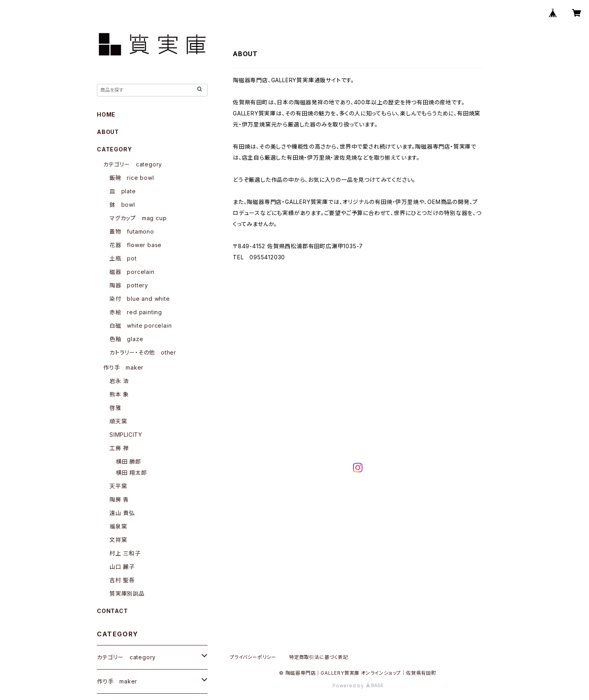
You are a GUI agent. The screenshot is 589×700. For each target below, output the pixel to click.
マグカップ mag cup (138, 218)
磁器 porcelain (132, 272)
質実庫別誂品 (127, 593)
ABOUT (108, 132)
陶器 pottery (129, 285)
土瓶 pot (123, 258)
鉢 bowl (122, 205)
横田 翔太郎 (131, 473)
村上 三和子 (125, 553)
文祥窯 (118, 540)
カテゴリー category (133, 164)
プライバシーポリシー (253, 657)
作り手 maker (123, 367)
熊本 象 (119, 394)
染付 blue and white (140, 299)
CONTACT (112, 611)
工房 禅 (119, 448)
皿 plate (123, 191)
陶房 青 (119, 499)
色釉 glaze (126, 339)
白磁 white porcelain (141, 325)
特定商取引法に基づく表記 (319, 657)
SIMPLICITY (126, 435)
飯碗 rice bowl (132, 178)
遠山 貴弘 (122, 513)
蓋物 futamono (132, 231)
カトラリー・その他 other (143, 352)
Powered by (358, 686)
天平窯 (118, 486)
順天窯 (118, 421)
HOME (106, 114)
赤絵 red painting (136, 312)
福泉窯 (118, 526)
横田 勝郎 (128, 461)
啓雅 (115, 408)
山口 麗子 (122, 567)
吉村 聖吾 (122, 580)
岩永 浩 (119, 381)
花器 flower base (136, 245)
